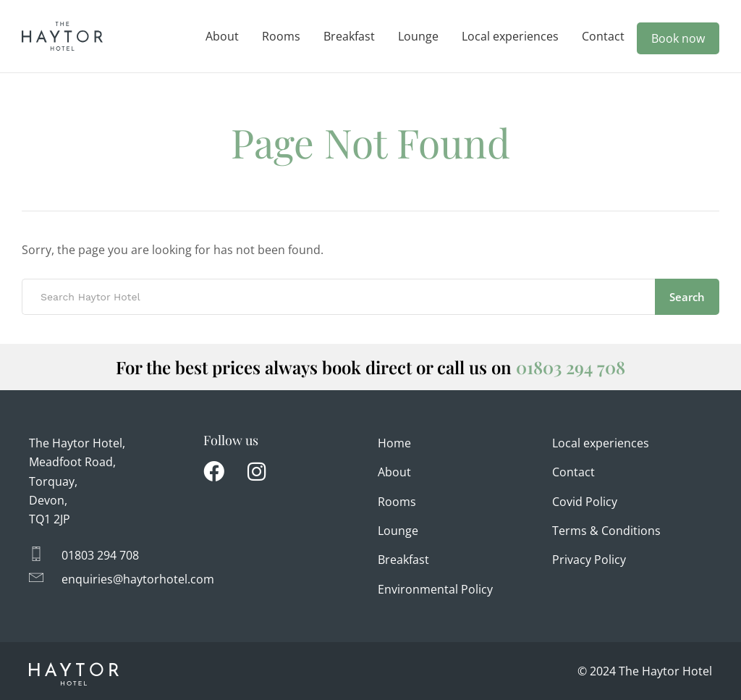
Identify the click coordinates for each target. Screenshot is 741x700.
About (222, 36)
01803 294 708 (571, 367)
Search (687, 297)
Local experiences (510, 36)
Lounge (418, 36)
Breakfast (349, 36)
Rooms (281, 36)
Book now (678, 38)
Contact (603, 36)
